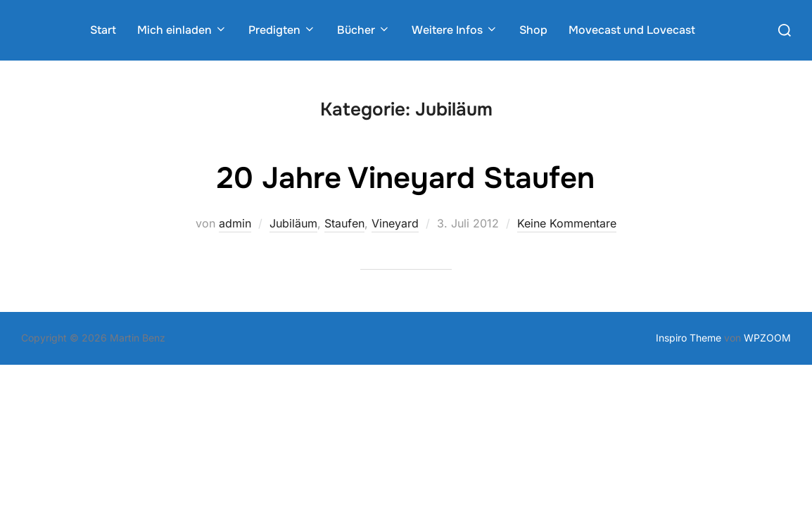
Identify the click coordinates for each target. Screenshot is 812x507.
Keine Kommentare (567, 223)
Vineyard (395, 223)
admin (235, 223)
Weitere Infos (455, 30)
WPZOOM (767, 338)
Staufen (344, 223)
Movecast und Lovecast (632, 30)
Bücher (364, 30)
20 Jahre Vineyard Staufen (406, 178)
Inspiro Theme (689, 338)
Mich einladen (182, 30)
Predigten (282, 30)
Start (103, 30)
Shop (533, 30)
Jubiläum (293, 223)
